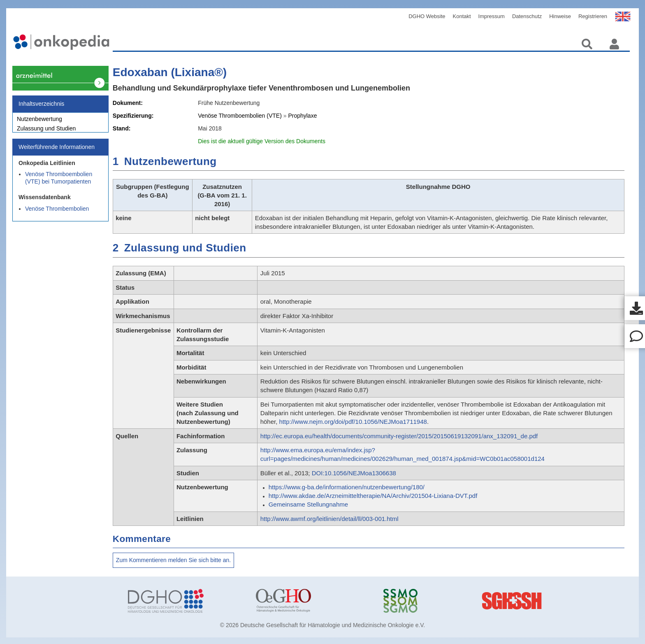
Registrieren (593, 16)
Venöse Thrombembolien (57, 213)
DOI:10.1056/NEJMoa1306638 (354, 473)
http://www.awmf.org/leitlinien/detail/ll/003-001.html (329, 519)
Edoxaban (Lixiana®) (170, 72)
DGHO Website (427, 16)
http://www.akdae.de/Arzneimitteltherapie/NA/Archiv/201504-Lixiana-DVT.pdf (373, 496)
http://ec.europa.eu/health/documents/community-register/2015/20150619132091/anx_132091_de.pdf (399, 436)
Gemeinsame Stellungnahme (308, 504)
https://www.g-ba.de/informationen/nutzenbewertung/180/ (347, 487)
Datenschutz (527, 16)
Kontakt (462, 16)
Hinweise (560, 16)
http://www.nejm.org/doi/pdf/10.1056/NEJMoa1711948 (353, 422)
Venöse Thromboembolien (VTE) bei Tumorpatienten (59, 182)
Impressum (492, 16)
